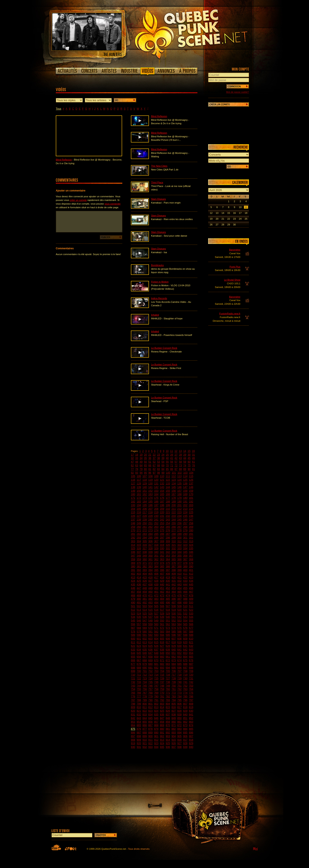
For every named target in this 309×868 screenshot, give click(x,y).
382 (145, 566)
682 (162, 664)
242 (162, 520)
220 (162, 512)
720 (191, 675)
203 (191, 505)
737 (162, 682)
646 (145, 653)
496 (168, 603)
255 (174, 523)
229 (150, 516)
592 (150, 635)
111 (168, 476)
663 (179, 657)
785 (185, 697)
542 (179, 617)
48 (137, 462)
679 (145, 664)
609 (185, 639)
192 (191, 502)
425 (139, 581)
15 (189, 451)
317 (150, 545)
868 (156, 725)
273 (150, 530)
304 (139, 541)
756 (145, 689)
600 (133, 639)
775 (191, 693)
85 (167, 469)
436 (139, 585)
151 (145, 491)
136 (185, 484)
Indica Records (159, 298)
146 (179, 487)
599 (191, 635)
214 (191, 509)
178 (174, 498)
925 (168, 743)
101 (174, 473)
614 (150, 642)
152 (150, 491)
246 (185, 520)
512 (133, 610)
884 (185, 729)
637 (156, 650)
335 (191, 548)
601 (139, 639)
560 (156, 624)
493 (150, 603)
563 (174, 624)
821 (139, 711)
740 (179, 682)
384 (156, 566)
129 (145, 484)
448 (145, 588)
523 (133, 614)
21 (150, 455)
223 (179, 512)
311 (179, 541)
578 (133, 632)
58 (180, 462)
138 (133, 487)
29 (185, 455)
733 (139, 682)
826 (168, 711)
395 (156, 570)
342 (168, 552)
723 (145, 678)
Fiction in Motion (160, 282)
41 (172, 458)
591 (145, 635)
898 (139, 736)
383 (150, 566)
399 (179, 570)
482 (150, 599)
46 (193, 458)
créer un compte (78, 200)
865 (139, 725)
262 (150, 527)
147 (185, 487)
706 (174, 671)
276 (168, 530)
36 (150, 458)
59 (185, 462)
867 (150, 725)
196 (150, 505)
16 (193, 451)
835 (156, 715)
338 (145, 552)
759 (162, 689)
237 (133, 520)
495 (162, 603)
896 (191, 733)
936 (168, 747)
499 (185, 603)
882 (174, 729)
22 (154, 455)
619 (179, 642)
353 (168, 556)
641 (179, 650)
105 (133, 476)
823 (150, 711)
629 (174, 646)
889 (150, 733)
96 (150, 473)
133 (168, 484)
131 (156, 484)
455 (185, 588)
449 (150, 588)
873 (185, 725)
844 (145, 718)
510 (185, 606)
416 (150, 577)
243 (168, 520)
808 (191, 704)
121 (162, 480)
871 (174, 725)
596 (174, 635)
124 (179, 480)
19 (141, 455)
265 (168, 527)
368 (191, 559)
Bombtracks (157, 265)
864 (133, 725)
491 (139, 603)
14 (185, 451)
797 (191, 700)
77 (132, 469)
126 (191, 480)
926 (174, 743)
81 (150, 469)
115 (191, 476)
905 (179, 736)
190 (179, 502)
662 (174, 657)
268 (185, 527)
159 (191, 491)
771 (168, 693)
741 (185, 682)
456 (191, 588)
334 (185, 548)
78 (137, 469)
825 (162, 711)
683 (168, 664)
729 (179, 678)
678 (139, 664)
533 (191, 614)
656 (139, 657)
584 (168, 632)
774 (185, 693)
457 (133, 592)
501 (133, 606)
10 (167, 451)
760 (168, 689)
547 (145, 621)
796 (185, 700)
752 (185, 686)
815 (168, 707)
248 (133, 523)
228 (145, 516)
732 (133, 682)
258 (191, 523)
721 (133, 678)
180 (185, 498)
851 (185, 718)
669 (150, 660)
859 (168, 722)
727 (168, 678)
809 (133, 707)
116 (133, 480)
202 (185, 505)
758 (156, 689)
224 (185, 512)
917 (185, 740)
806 (179, 704)
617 (168, 642)
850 (179, 718)
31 (193, 455)
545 (133, 621)
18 (137, 455)
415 (145, 577)
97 (154, 473)
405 (150, 574)
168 (179, 494)
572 (162, 628)
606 (168, 639)
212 (179, 509)
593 (156, 635)
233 (174, 516)
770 (162, 693)
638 (162, 650)
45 (189, 458)
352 (162, 556)
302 (191, 538)
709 (191, 671)
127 (133, 484)
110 (162, 476)
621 (191, 642)
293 (139, 538)
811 (145, 707)
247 (191, 520)
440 (162, 585)
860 (174, 722)
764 (191, 689)
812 (150, 707)
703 (156, 671)
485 (168, 599)
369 (133, 563)
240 (150, 520)
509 (179, 606)
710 (133, 675)
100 (168, 473)
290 (185, 534)
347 (133, 556)
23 (158, 455)
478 (191, 596)
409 (174, 574)
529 (168, 614)
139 (139, 487)
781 (162, 697)
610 (191, 639)
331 (168, 548)
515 (150, 610)
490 (133, 603)
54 (163, 462)
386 (168, 566)
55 (167, 462)
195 (145, 505)
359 (139, 559)
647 (150, 653)
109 (156, 476)
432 (179, 581)
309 (168, 541)
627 (162, 646)
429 (162, 581)
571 (156, 628)
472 (156, 596)
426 (145, 581)
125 (185, 480)
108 (150, 476)
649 (162, 653)
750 (174, 686)
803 (162, 704)
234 (179, 516)
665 (191, 657)
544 (191, 617)
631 (185, 646)
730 (185, 678)
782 (168, 697)
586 (179, 632)
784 (179, 697)
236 (191, 516)
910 (145, 740)
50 (145, 462)
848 (168, 718)
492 (145, 603)
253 (162, 523)
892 (168, 733)
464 (174, 592)
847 (162, 718)
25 (167, 455)
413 (133, 577)
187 (162, 502)
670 (156, 660)
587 (185, 632)
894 (179, 733)
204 (133, 509)
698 (191, 668)
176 (162, 498)
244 (174, 520)
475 (174, 596)
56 (172, 462)
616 (162, 642)
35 (145, 458)
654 (191, 653)
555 (191, 621)
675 (185, 660)
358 (133, 559)
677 (133, 664)
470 (145, 596)
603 (150, 639)
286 (162, 534)
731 (191, 678)
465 (179, 592)
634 (139, 650)
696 (179, 668)
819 (191, 707)
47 (132, 462)
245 (179, 520)
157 (179, 491)
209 (162, 509)
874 (191, 725)
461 (156, 592)
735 (150, 682)
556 (133, 624)
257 (185, 523)
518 (168, 610)
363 (162, 559)
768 (150, 693)
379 (191, 563)
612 (139, 642)
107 (145, 476)
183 (139, 502)
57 (176, 462)
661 (168, 657)
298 (168, 538)
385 (162, 566)
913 (162, 740)
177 (168, 498)
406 (156, 574)
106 (139, 476)
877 (145, 729)
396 (162, 570)
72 (176, 465)
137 (191, 484)
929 (191, 743)
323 (185, 545)
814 (162, 707)
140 (145, 487)
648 (156, 653)
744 (139, 686)
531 (179, 614)
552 (174, 621)
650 (168, 653)
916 (179, 740)
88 (180, 469)
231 (162, 516)
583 (162, 632)
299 (174, 538)
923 (156, 743)
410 (179, 574)
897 (133, 736)
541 (174, 617)
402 (133, 574)
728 (174, 678)
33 (137, 458)
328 (150, 548)
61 (193, 462)
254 (168, 523)
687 (191, 664)
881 (168, 729)
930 (133, 747)
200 (174, 505)
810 (139, 707)
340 (156, 552)
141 (150, 487)
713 (150, 675)
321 (174, 545)
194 (139, 505)
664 (185, 657)
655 (133, 657)
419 (168, 577)
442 (174, 585)
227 (139, 516)
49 (141, 462)
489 (191, 599)
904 (174, 736)
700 (139, 671)
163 (150, 494)
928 (185, 743)
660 (162, 657)
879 (156, 729)
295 (150, 538)
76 (193, 465)
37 (154, 458)
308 (162, 541)
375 (168, 563)
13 (180, 451)
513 (139, 610)
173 (145, 498)
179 (179, 498)
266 (174, 527)
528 (162, 614)
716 (168, 675)
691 (150, 668)
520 (179, 610)
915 (174, 740)
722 (139, 678)
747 (156, 686)
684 (174, 664)
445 (191, 585)
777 (139, 697)
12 (176, 451)
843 (139, 718)
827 (174, 711)
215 (133, 512)
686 (185, 664)
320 (168, 545)
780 (156, 697)
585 (174, 632)
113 (179, 476)
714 (156, 675)
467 (191, 592)
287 (168, 534)
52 (154, 462)
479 (133, 599)
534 (133, 617)
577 (191, 628)
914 (168, 740)
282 (139, 534)
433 (185, 581)
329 (156, 548)
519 (174, 610)
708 (185, 671)
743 (133, 686)
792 (162, 700)
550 (162, 621)
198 (162, 505)
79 (141, 469)
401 (191, 570)
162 (145, 494)
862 (185, 722)
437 (145, 585)
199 (168, 505)
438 (150, 585)
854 (139, 722)
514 (145, 610)
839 (179, 715)
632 (191, 646)
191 (185, 502)
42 (176, 458)
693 (162, 668)
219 (156, 512)
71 (172, 465)
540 (168, 617)
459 (145, 592)
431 (174, 581)
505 (156, 606)
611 (133, 642)
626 (156, 646)
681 (156, 664)
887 (139, 733)
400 (185, 570)
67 (154, 465)
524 (139, 614)
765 (133, 693)
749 (168, 686)
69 (163, 465)
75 (189, 465)
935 (162, 747)
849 (174, 718)
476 (179, 596)
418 (162, 577)
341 (162, 552)
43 (180, 458)
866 (145, 725)
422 (185, 577)
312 (185, 541)
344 (179, 552)
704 (162, 671)
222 (174, 512)
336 (133, 552)
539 (162, 617)
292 (133, 538)
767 (145, 693)
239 (145, 520)
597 (179, 635)
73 (180, 465)
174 (150, 498)
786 (191, 697)
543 (185, 617)
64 (141, 465)
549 (156, 621)
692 (156, 668)
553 (179, 621)
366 (179, 559)
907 (191, 736)
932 (145, 747)
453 (174, 588)
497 (174, 603)
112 (174, 476)
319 (162, 545)
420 (174, 577)
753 (191, 686)
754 (133, 689)
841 (191, 715)
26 (172, 455)
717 (174, 675)
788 (139, 700)
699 (133, 671)
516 (156, 610)
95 (145, 473)
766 (139, 693)
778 (145, 697)
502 (139, 606)
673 (174, 660)
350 (150, 556)
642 (185, 650)
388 (179, 566)
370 (139, 563)
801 (150, 704)
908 (133, 740)
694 (168, 668)
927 (179, 743)
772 (174, 693)
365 (174, 559)
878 (150, 729)
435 (133, 585)
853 (133, 722)
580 (145, 632)
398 (174, 570)
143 (162, 487)
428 (156, 581)
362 (156, 559)
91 (193, 469)
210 (168, 509)
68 (158, 465)
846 (156, 718)
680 (150, 664)
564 (179, 624)
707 (179, 671)
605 (162, 639)
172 (139, 498)
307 (156, 541)
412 (191, 574)
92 (132, 473)
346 (191, 552)
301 (185, 538)
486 (174, 599)
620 (185, 642)
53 (158, 462)
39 (163, 458)
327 (145, 548)
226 (133, 516)
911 (150, 740)
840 (185, 715)
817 (179, 707)
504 (150, 606)
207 (150, 509)
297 (162, 538)
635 (145, 650)
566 (191, 624)
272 (145, 530)
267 (179, 527)
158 (185, 491)
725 (156, 678)
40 (167, 458)
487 (179, 599)
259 (133, 527)
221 (168, 512)
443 (179, 585)
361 (150, 559)
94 (141, 473)
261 (145, 527)
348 (139, 556)
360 (145, 559)
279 (185, 530)
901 (156, 736)
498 (179, 603)
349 (145, 556)
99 (163, 473)
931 (139, 747)
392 (139, 570)
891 (162, 733)
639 (168, 650)
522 (191, 610)
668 (145, 660)
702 (150, 671)
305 (145, 541)
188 (168, 502)
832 (139, 715)
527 (156, 614)
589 (133, 635)
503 (145, 606)
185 (150, 502)
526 (150, 614)
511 (191, 606)
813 (156, 707)
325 (133, 548)
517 (162, 610)
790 (150, 700)
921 (145, 743)
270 (133, 530)
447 (139, 588)
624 (145, 646)
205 (139, 509)
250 (145, 523)
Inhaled (155, 315)
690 (145, 668)
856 (150, 722)
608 (179, 639)
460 (150, 592)
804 (168, 704)
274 (156, 530)
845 (150, 718)
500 (191, 603)
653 (185, 653)
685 (179, 664)
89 (185, 469)
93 (137, 473)
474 (168, 596)
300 (179, 538)
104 (191, 473)
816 (174, 707)
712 (145, 675)
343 (174, 552)
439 (156, 585)
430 (168, 581)
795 (179, 700)
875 (133, 729)
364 (168, 559)
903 (168, 736)
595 (168, 635)
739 (174, 682)
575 (179, 628)
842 (133, 718)
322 (179, 545)
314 (133, 545)
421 (179, 577)
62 (132, 465)
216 (139, 512)
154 (162, 491)
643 (191, 650)
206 (145, 509)
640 (174, 650)
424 (133, 581)
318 (156, 545)
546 (139, 621)
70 (167, 465)
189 (174, 502)
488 (185, 599)
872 (179, 725)
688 (133, 668)
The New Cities (159, 166)
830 (191, 711)
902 (162, 736)
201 (179, 505)
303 (133, 541)
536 (145, 617)
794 (174, 700)
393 (145, 570)
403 (139, 574)
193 (133, 505)
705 (168, 671)
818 (185, 707)
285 (156, 534)
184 (145, 502)
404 (145, 574)
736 (156, 682)
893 (174, 733)
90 (189, 469)
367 (185, 559)
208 (156, 509)
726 (162, 678)
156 (174, 491)
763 (185, 689)
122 (168, 480)
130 (150, 484)
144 (168, 487)
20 (145, 455)
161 (139, 494)
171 (133, 498)
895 (185, 733)
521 (185, 610)
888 (145, 733)
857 (156, 722)
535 (139, 617)
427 (150, 581)
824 (156, 711)
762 (179, 689)
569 (145, 628)
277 (174, 530)
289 (179, 534)
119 (150, 480)
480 (139, 599)
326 (139, 548)
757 (150, 689)
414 (139, 577)
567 (133, 628)
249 (139, 523)
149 (133, 491)
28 (180, 455)
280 (191, 530)
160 (133, 494)
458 (139, 592)
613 (145, 642)
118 (145, 480)
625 (150, 646)
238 (139, 520)
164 (156, 494)
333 (179, 548)
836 (162, 715)
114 (185, 476)
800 (145, 704)
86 (172, 469)
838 (174, 715)
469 (139, 596)
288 (174, 534)
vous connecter (113, 204)
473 (162, 596)
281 (133, 534)
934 (156, 747)
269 (191, 527)
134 (174, 484)
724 (150, 678)
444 (185, 585)
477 (185, 596)
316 (145, 545)
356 (185, 556)
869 (162, 725)
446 (133, 588)
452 (168, 588)
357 (191, 556)
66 (150, 465)
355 (179, 556)
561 (162, 624)
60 (189, 462)
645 (139, 653)
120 (156, 480)
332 (174, 548)
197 (156, 505)
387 (174, 566)
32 (132, 458)
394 (150, 570)
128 (139, 484)
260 (139, 527)
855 (145, 722)
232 (168, 516)
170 (191, 494)
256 (179, 523)
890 (156, 733)
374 (162, 563)
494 (156, 603)
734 (145, 682)
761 (174, 689)
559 (150, 624)
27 (176, 455)
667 (139, 660)
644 (133, 653)
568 (139, 628)
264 (162, 527)
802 (156, 704)
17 (132, 455)
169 (185, 494)
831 (133, 715)
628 (168, 646)
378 (185, 563)
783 (174, 697)
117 (139, 480)
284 (150, 534)
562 (168, 624)
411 (185, 574)
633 (133, 650)
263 (156, 527)
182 (133, 502)
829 (185, 711)
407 (162, 574)
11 (172, 451)
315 (139, 545)
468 (133, 596)
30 (189, 455)
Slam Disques (158, 199)
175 (156, 498)
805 (174, 704)
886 (133, 733)
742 (191, 682)
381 (139, 566)
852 (191, 718)
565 (185, 624)
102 (180, 473)
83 (158, 469)
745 (145, 686)
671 (162, 660)
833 (145, 715)
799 (139, 704)
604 (156, 639)
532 (185, 614)
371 (145, 563)
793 (168, 700)
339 (150, 552)
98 (158, 473)
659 (156, 657)
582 (156, 632)
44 (185, 458)
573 (168, 628)
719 (185, 675)
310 (174, 541)
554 (185, 621)
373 (156, 563)
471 (150, 596)
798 (133, 704)
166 (168, 494)
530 (174, 614)
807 (185, 704)
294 (145, 538)
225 (191, 512)
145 (174, 487)
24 (163, 455)
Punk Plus (235, 267)
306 (150, 541)
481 (145, 599)
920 (139, 743)
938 (179, 747)
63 (137, 465)
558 (145, 624)
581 (150, 632)
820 (133, 711)
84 (163, 469)
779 (150, 697)
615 (156, 642)
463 (168, 592)
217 (145, 512)
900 (150, 736)
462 (162, 592)
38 (158, 458)
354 (174, 556)
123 (174, 480)
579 (139, 632)
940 (191, 747)
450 (156, 588)
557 (139, 624)
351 (156, 556)
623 (139, 646)
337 (139, 552)
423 (191, 577)
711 (139, 675)
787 (133, 700)
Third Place (157, 182)
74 (185, 465)
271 (139, 530)
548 (150, 621)
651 (174, 653)
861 (179, 722)
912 (156, 740)
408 (168, 574)
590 (139, 635)
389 (185, 566)
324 (191, 545)
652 (179, 653)
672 (168, 660)
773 (179, 693)
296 (156, 538)
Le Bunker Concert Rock (164, 348)
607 (174, 639)
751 (179, 686)
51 (150, 462)
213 (185, 509)
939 (185, 747)
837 (168, 715)
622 (133, 646)
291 (191, 534)
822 (145, 711)
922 (150, 743)
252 (156, 523)
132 (162, 484)
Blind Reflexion (64, 160)
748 (162, 686)
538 (156, 617)
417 (156, 577)
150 (139, 491)
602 (145, 639)
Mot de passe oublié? (238, 92)
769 (156, 693)
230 (156, 516)
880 (162, 729)
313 (191, 541)
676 (191, 660)
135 (179, 484)
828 (179, 711)
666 (133, 660)
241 (156, 520)
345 (185, 552)
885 (191, 729)
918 (191, 740)
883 (179, 729)
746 (150, 686)
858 (162, 722)
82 (154, 469)
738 (168, 682)
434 (191, 581)
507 (168, 606)
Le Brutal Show (232, 280)
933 (150, 747)
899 (145, 736)
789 (145, 700)
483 (156, 599)
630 (179, 646)
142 (156, 487)
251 (150, 523)
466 (185, 592)
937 (174, 747)
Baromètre (235, 250)
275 (162, 530)
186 (156, 502)
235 (185, 516)
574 (174, 628)
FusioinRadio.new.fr (230, 314)
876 (139, 729)
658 (150, 657)
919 (133, 743)
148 (191, 487)
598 (185, 635)
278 (179, 530)
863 (191, 722)
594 (162, 635)
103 (185, 473)
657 (145, 657)
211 (174, 509)
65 (145, 465)
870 (168, 725)
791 (156, 700)
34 (141, 458)
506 (162, 606)
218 (150, 512)
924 (162, 743)
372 (150, 563)
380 (133, 566)
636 (150, 650)
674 (179, 660)
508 (174, 606)
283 (145, 534)
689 (139, 668)
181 (191, 498)
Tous (58, 109)
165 (162, 494)
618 (174, 642)
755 (139, 689)
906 (185, 736)
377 (179, 563)
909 (139, 740)
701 (145, 671)
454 (179, 588)
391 (133, 570)
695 (174, 668)
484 (162, 599)
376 (174, 563)
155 (168, 491)
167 (174, 494)
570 (150, 628)
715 (162, 675)
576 (185, 628)
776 (133, 697)
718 (179, 675)
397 (168, 570)
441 (168, 585)
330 (162, 548)
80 (145, 469)
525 (145, 614)
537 (150, 617)
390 (191, 566)
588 (191, 632)
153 (156, 491)
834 (150, 715)
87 (176, 469)
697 (185, 668)
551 (168, 621)
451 (162, 588)
